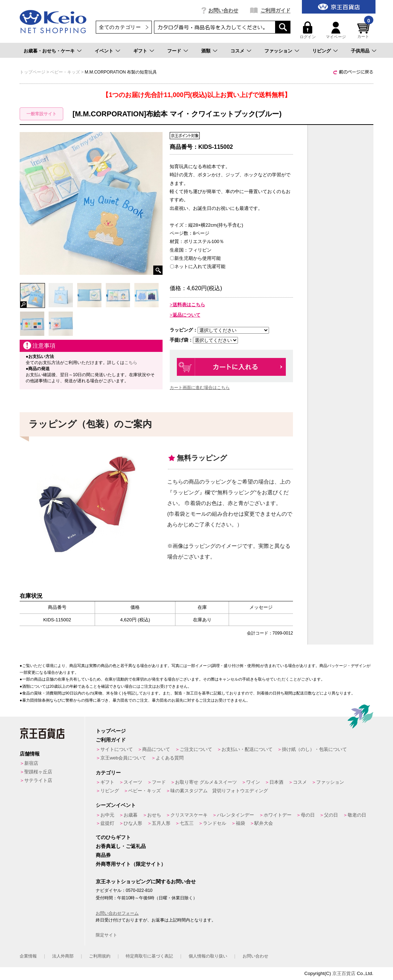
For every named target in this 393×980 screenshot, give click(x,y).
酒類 (206, 51)
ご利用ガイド (275, 10)
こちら (131, 363)
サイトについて (117, 749)
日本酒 (276, 782)
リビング (322, 51)
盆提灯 (107, 823)
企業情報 (28, 956)
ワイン (253, 782)
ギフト (140, 51)
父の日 (331, 815)
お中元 (107, 815)
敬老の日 (357, 815)
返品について (186, 315)
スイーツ (133, 782)
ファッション (278, 51)
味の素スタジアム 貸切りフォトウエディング (219, 791)
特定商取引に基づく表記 (149, 956)
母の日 (308, 815)
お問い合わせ (223, 10)
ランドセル (215, 823)
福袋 (240, 823)
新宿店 (31, 763)
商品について (156, 749)
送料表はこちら (189, 305)
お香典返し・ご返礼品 (121, 846)
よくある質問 (170, 758)
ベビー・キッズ (145, 791)
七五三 (187, 823)
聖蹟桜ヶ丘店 (38, 772)
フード (174, 51)
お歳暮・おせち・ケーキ (49, 51)
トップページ (111, 731)
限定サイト (106, 935)
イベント (104, 51)
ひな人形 (133, 823)
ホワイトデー (278, 815)
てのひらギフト (113, 837)
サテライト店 (38, 780)
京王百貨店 (344, 973)
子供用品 (360, 51)
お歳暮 (131, 815)
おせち (154, 815)
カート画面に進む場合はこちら (200, 388)
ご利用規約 (100, 956)
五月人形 (161, 823)
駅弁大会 (264, 823)
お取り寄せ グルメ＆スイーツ (206, 782)
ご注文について (196, 749)
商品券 (103, 855)
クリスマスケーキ (189, 815)
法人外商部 (63, 956)
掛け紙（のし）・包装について (314, 749)
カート (364, 30)
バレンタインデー (235, 815)
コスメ (237, 51)
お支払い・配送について (247, 749)
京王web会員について (123, 758)
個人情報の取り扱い (208, 956)
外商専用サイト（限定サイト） (131, 864)
